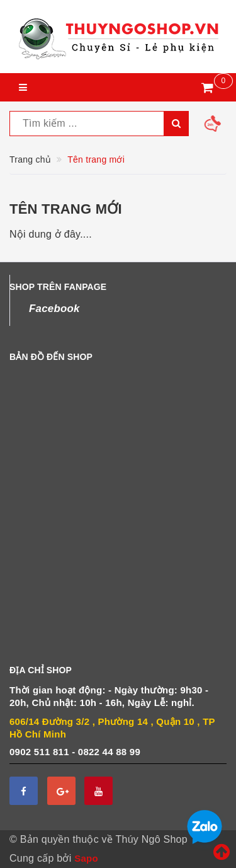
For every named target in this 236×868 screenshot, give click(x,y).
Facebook (54, 309)
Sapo (86, 858)
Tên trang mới (66, 209)
